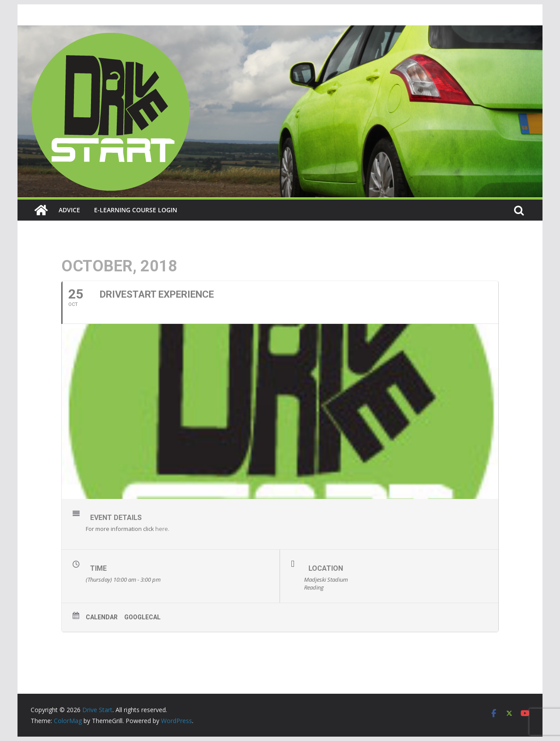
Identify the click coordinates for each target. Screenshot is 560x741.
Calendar (102, 617)
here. (162, 529)
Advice (69, 210)
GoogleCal (142, 617)
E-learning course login (136, 210)
